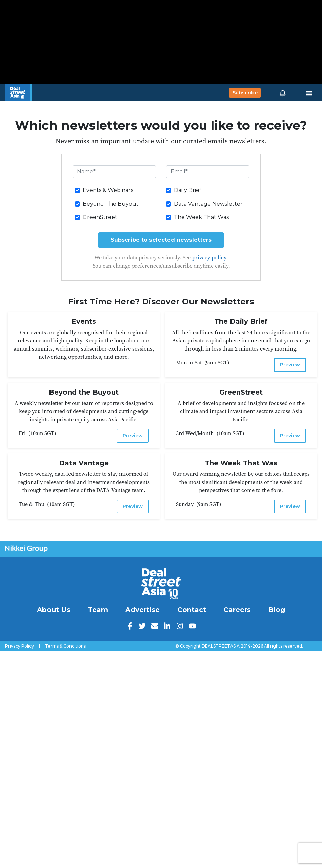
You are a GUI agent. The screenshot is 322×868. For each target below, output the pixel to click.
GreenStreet (100, 217)
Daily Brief (188, 190)
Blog (277, 610)
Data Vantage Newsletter (208, 204)
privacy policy (209, 257)
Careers (237, 610)
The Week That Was (201, 217)
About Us (54, 610)
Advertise (143, 610)
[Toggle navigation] (309, 93)
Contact (192, 610)
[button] (283, 93)
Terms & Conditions (65, 646)
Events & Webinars (108, 190)
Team (98, 610)
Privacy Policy (19, 646)
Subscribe (245, 93)
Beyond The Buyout (111, 204)
